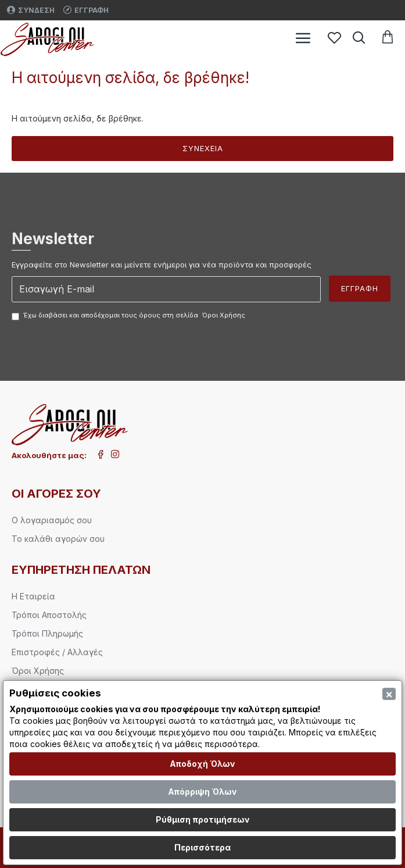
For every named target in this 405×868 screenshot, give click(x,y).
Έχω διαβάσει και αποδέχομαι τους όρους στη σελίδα (129, 316)
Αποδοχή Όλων (202, 764)
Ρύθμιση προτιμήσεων (203, 819)
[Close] (389, 694)
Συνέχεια (203, 148)
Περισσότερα (202, 847)
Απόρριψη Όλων (202, 792)
